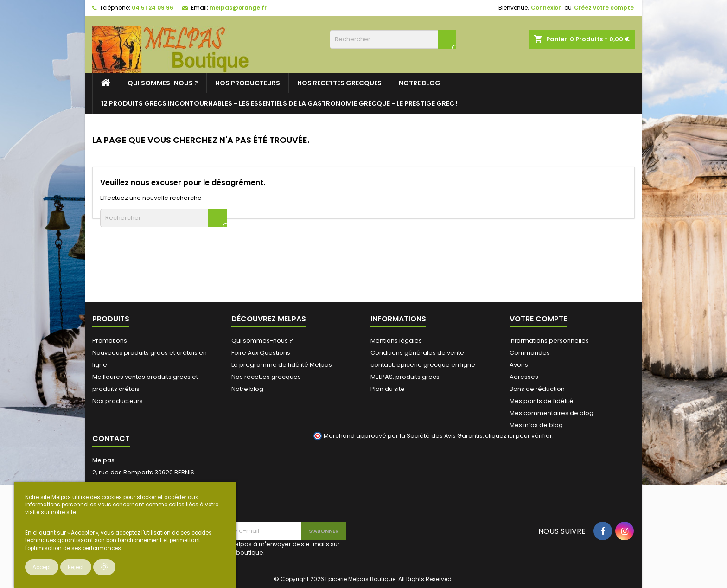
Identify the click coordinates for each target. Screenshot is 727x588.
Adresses (524, 377)
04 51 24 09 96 (153, 8)
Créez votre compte (604, 8)
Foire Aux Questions (261, 353)
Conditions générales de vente (417, 353)
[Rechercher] (393, 39)
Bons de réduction (537, 389)
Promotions (110, 341)
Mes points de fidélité (542, 401)
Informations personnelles (549, 341)
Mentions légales (396, 341)
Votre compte (538, 319)
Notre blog (420, 83)
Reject (76, 567)
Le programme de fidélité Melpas (282, 365)
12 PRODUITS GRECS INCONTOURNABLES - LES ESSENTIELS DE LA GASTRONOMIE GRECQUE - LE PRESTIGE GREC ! (279, 103)
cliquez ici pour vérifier (519, 436)
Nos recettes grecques (339, 83)
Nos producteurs (248, 83)
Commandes (530, 353)
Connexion (546, 8)
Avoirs (519, 365)
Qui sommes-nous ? (163, 83)
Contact (111, 438)
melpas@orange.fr (238, 8)
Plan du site (388, 389)
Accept (42, 567)
